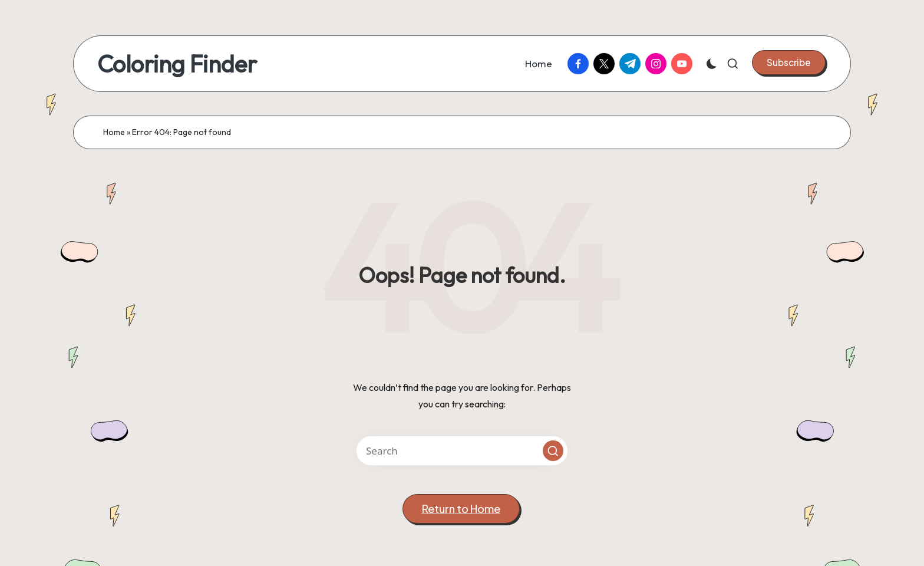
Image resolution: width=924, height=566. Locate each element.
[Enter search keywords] (462, 451)
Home (114, 132)
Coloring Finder (177, 64)
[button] (789, 62)
